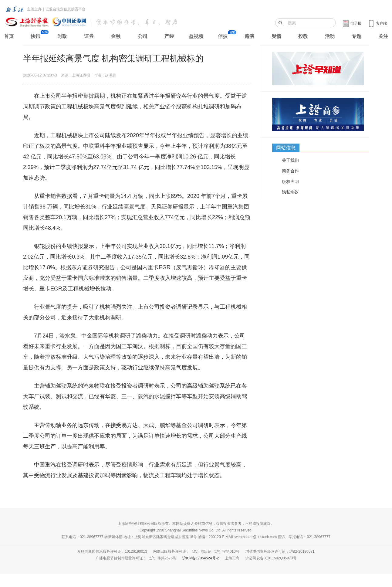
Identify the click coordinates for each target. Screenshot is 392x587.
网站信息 (286, 148)
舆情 (276, 36)
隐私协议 (290, 192)
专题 (357, 36)
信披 (223, 36)
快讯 (35, 36)
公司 (143, 36)
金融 (116, 36)
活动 (330, 36)
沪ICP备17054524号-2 (201, 558)
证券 (89, 36)
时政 (62, 36)
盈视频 (196, 36)
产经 (169, 36)
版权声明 (290, 182)
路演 (249, 36)
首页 (9, 36)
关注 (383, 36)
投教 (303, 36)
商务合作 (290, 171)
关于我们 (290, 160)
